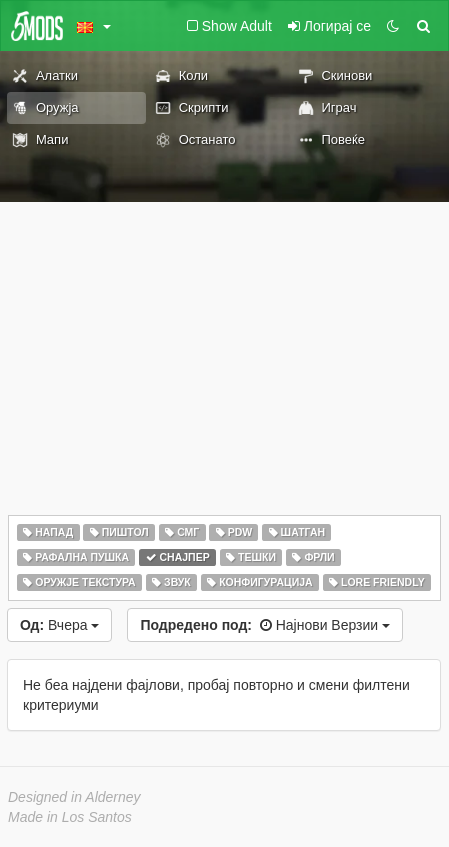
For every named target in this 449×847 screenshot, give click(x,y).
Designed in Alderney (74, 797)
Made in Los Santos (70, 817)
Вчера (59, 625)
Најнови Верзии (265, 625)
